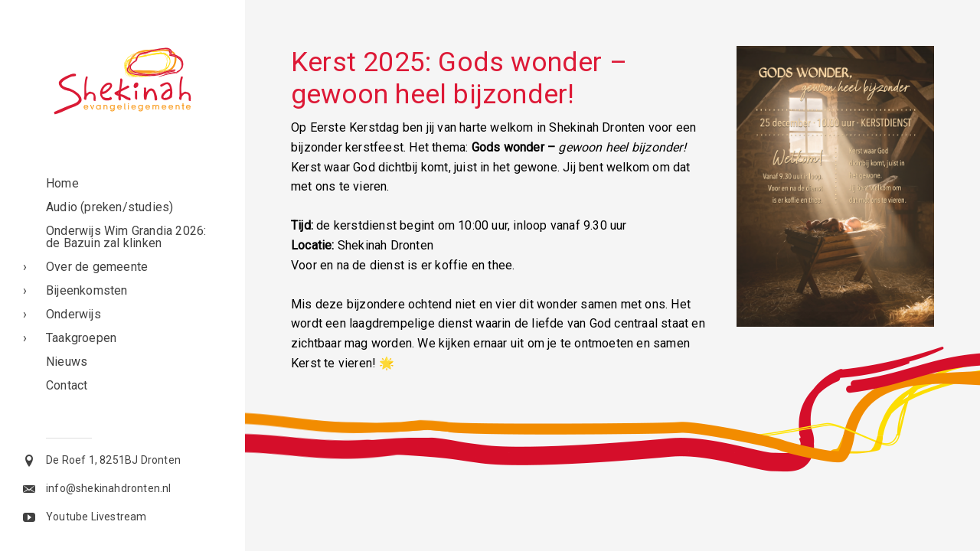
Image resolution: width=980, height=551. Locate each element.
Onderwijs (73, 314)
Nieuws (67, 362)
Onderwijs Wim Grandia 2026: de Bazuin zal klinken (126, 237)
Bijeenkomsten (87, 290)
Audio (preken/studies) (109, 207)
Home (62, 183)
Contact (67, 385)
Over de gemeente (97, 267)
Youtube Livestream (96, 517)
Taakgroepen (81, 338)
